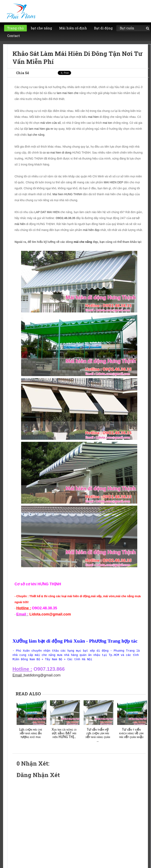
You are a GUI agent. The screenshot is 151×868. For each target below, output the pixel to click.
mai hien (93, 117)
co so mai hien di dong (57, 153)
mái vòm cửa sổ (51, 123)
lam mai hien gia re (41, 129)
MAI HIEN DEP (113, 182)
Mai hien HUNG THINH (67, 194)
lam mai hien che (68, 93)
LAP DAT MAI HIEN (47, 212)
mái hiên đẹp (91, 230)
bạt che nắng (36, 135)
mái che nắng (83, 242)
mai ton (107, 123)
